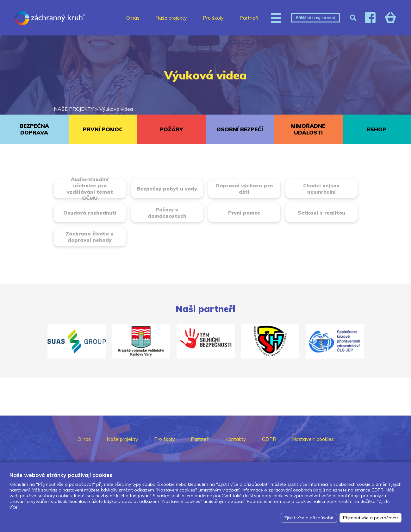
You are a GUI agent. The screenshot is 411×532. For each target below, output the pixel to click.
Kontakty (236, 439)
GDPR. (378, 490)
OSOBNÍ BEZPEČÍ (240, 129)
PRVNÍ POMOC (103, 129)
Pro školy (213, 18)
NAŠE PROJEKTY (74, 109)
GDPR (269, 439)
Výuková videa (116, 109)
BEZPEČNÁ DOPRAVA (34, 129)
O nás (133, 18)
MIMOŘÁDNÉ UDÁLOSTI (308, 129)
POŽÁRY (171, 129)
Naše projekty (171, 18)
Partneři (249, 18)
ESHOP (377, 129)
